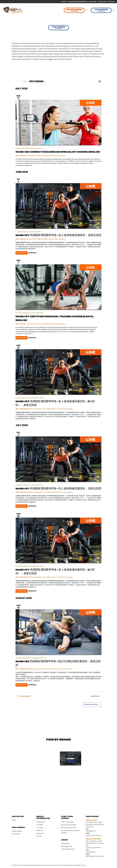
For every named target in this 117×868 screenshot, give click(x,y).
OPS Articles (41, 822)
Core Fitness (65, 844)
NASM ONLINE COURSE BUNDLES (78, 2)
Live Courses (16, 834)
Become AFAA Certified (69, 828)
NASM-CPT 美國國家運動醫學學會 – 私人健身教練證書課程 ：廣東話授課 (58, 235)
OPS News (40, 825)
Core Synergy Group (68, 849)
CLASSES (64, 2)
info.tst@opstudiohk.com (95, 856)
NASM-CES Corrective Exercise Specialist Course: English (58, 152)
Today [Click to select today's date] (25, 81)
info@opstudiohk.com (94, 835)
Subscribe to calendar (91, 704)
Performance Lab (67, 846)
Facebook (40, 831)
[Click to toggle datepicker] (37, 81)
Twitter (39, 836)
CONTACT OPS (102, 2)
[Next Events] (20, 80)
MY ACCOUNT (93, 2)
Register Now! (22, 253)
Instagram (40, 833)
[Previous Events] (18, 80)
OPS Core (40, 828)
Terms (14, 820)
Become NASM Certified (69, 825)
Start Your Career (67, 822)
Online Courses (17, 831)
